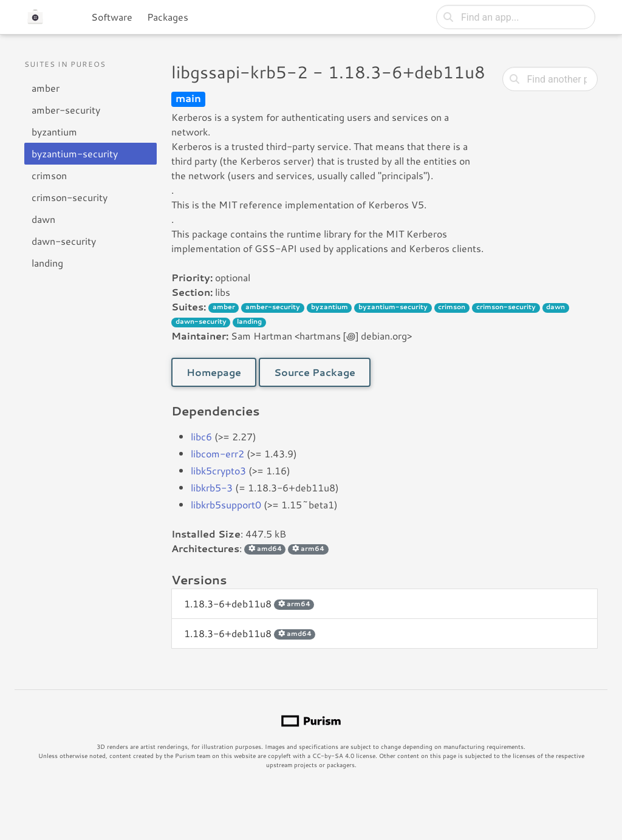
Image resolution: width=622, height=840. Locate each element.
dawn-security (64, 241)
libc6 (201, 436)
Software (112, 17)
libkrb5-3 (212, 487)
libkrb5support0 (226, 504)
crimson (49, 175)
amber (46, 88)
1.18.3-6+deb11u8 (249, 603)
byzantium (54, 131)
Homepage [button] (214, 372)
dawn (43, 219)
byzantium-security (75, 153)
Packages (168, 17)
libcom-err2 (217, 453)
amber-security (66, 110)
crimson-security (70, 197)
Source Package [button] (315, 372)
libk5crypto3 (218, 470)
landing (47, 263)
